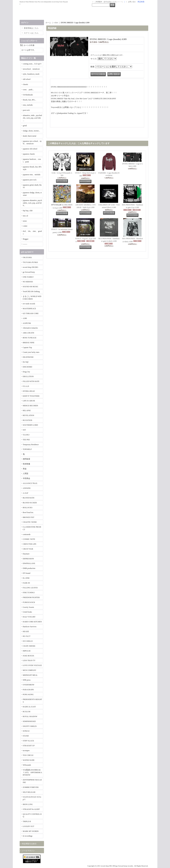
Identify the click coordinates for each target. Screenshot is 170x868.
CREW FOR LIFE (30, 544)
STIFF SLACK (28, 741)
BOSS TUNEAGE (30, 338)
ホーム (48, 23)
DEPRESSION (28, 559)
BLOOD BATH (29, 498)
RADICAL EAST (29, 707)
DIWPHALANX (29, 563)
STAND (26, 736)
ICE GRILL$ (28, 641)
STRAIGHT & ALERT (31, 809)
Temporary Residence (31, 445)
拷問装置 (26, 459)
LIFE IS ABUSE (29, 401)
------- (25, 244)
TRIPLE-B (27, 821)
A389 (25, 318)
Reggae (26, 239)
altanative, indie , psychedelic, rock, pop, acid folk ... (32, 118)
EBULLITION (28, 376)
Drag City (26, 372)
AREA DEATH (28, 333)
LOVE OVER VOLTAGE (32, 665)
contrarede (27, 534)
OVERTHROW (29, 685)
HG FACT (27, 636)
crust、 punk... (28, 90)
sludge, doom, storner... (32, 131)
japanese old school (30, 149)
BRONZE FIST (29, 517)
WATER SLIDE (29, 760)
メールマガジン (28, 851)
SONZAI (26, 731)
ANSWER (27, 488)
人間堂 (26, 474)
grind (25, 126)
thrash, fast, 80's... (30, 100)
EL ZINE (26, 578)
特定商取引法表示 (29, 844)
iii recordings (28, 836)
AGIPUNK (27, 323)
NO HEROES (28, 282)
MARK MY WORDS (31, 831)
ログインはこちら (31, 33)
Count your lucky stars (31, 352)
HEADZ (26, 631)
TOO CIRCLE (28, 755)
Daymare (26, 554)
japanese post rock (30, 180)
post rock (26, 110)
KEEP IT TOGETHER (31, 396)
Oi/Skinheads (28, 95)
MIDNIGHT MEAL (30, 675)
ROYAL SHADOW (30, 716)
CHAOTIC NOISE (30, 522)
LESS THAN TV (29, 660)
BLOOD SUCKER (30, 503)
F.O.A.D (26, 386)
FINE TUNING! (29, 593)
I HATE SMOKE (29, 646)
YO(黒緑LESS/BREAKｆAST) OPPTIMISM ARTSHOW (32, 772)
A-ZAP (25, 493)
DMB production (29, 568)
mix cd (25, 216)
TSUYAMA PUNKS (30, 262)
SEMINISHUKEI (29, 721)
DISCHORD (27, 367)
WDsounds (27, 765)
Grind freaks (27, 612)
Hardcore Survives (30, 627)
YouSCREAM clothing (31, 291)
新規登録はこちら (31, 28)
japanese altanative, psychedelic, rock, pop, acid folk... (32, 203)
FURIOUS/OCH (29, 602)
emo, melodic (28, 105)
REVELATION (29, 415)
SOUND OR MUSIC (31, 287)
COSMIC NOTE (29, 539)
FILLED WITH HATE (31, 381)
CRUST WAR (28, 549)
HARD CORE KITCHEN (32, 622)
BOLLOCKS (28, 508)
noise (25, 221)
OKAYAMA (27, 257)
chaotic (26, 84)
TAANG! (26, 435)
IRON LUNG (28, 804)
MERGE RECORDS (30, 406)
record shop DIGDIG (31, 267)
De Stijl (26, 362)
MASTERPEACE (29, 309)
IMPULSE (27, 651)
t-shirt (25, 226)
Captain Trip (27, 347)
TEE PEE (26, 440)
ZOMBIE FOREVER (31, 787)
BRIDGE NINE (29, 343)
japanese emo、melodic (32, 175)
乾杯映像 (26, 464)
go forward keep (29, 272)
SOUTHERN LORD (30, 425)
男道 (25, 469)
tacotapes (26, 750)
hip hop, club (28, 211)
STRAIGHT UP (29, 746)
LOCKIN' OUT (29, 826)
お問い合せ (132, 2)
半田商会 (26, 478)
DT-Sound (27, 573)
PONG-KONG (28, 694)
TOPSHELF (27, 449)
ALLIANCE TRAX (30, 483)
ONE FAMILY (28, 277)
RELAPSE (27, 410)
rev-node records (29, 304)
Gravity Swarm (28, 607)
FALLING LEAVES (30, 588)
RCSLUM (27, 712)
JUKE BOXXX (29, 656)
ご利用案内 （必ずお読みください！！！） (109, 2)
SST (24, 430)
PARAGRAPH (28, 690)
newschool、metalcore (31, 69)
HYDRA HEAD (29, 391)
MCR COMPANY (30, 670)
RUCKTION (28, 420)
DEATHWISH (28, 357)
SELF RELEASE (29, 792)
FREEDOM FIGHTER (31, 597)
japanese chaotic (29, 154)
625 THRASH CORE (31, 313)
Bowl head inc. (28, 512)
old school (27, 79)
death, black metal (30, 136)
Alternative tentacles (30, 328)
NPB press (27, 680)
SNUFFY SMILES (30, 726)
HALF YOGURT (29, 617)
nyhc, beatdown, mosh (31, 74)
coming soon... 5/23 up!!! (32, 64)
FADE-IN (26, 583)
